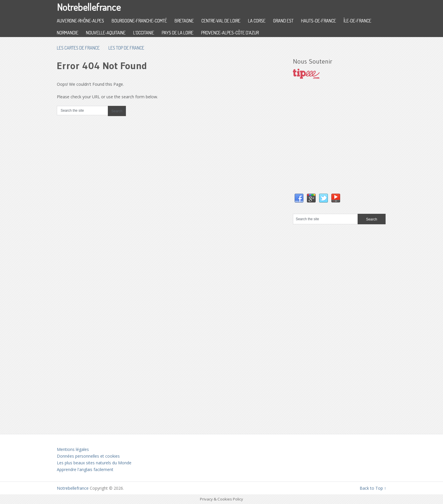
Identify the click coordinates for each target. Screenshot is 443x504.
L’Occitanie (144, 33)
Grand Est (283, 21)
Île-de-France (357, 21)
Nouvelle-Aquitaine (106, 33)
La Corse (257, 21)
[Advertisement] (337, 142)
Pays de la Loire (178, 33)
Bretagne (184, 21)
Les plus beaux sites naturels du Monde (94, 463)
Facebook (299, 198)
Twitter (324, 198)
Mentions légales (73, 449)
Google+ (311, 198)
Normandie (68, 33)
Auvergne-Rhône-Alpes (80, 21)
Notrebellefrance (89, 7)
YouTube (336, 198)
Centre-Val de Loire (221, 21)
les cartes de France (78, 48)
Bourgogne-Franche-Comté (139, 21)
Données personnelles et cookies (88, 456)
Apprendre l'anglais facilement (85, 469)
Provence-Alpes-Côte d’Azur (230, 33)
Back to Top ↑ (373, 488)
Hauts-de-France (319, 21)
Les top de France (126, 48)
